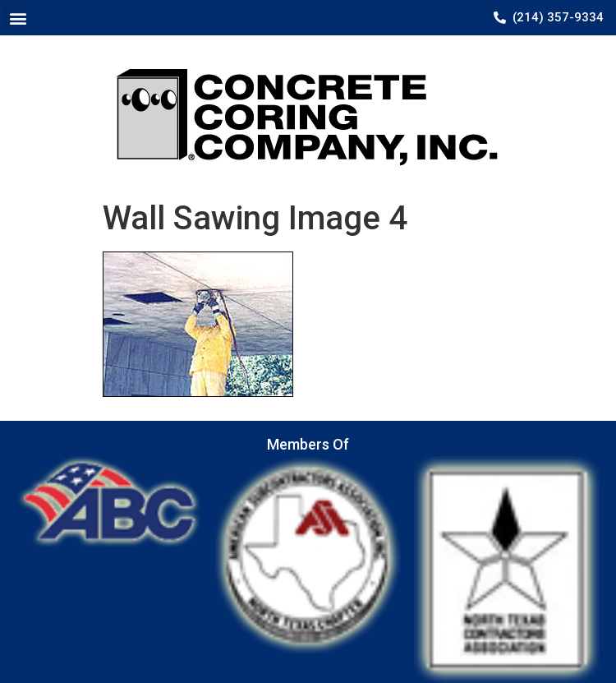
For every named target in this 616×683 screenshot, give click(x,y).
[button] (18, 18)
